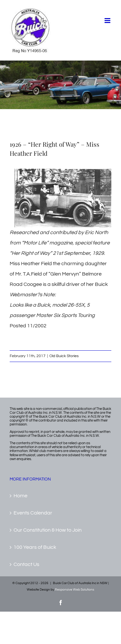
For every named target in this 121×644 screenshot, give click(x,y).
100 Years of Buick (35, 547)
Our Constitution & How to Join (48, 530)
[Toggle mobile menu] (108, 21)
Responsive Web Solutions (75, 590)
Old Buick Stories (64, 356)
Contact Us (26, 564)
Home (20, 496)
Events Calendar (33, 513)
